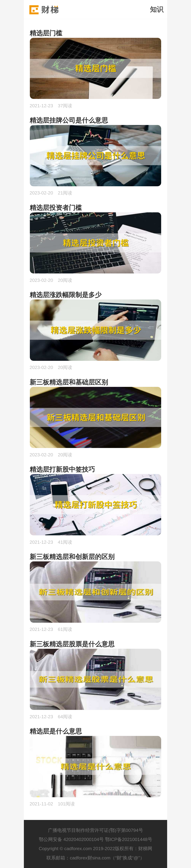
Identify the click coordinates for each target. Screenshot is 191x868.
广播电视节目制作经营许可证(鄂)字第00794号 (95, 830)
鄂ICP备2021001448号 (129, 839)
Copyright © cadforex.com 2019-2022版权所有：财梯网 (96, 849)
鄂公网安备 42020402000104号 (71, 839)
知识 (157, 9)
